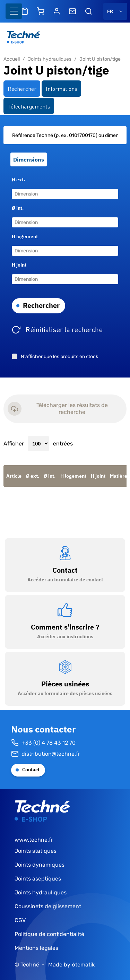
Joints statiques (36, 851)
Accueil (12, 59)
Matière (119, 476)
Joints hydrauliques (50, 59)
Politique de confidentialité (49, 934)
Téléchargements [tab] (29, 106)
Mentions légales (36, 948)
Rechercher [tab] (22, 88)
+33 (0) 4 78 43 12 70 (43, 743)
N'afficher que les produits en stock (59, 357)
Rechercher (41, 305)
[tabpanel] (65, 246)
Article (14, 476)
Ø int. (18, 208)
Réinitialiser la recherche (64, 329)
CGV (20, 920)
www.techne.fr (34, 840)
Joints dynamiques (40, 865)
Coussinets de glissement (48, 906)
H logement (25, 236)
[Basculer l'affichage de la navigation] (14, 11)
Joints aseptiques (38, 879)
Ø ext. (18, 180)
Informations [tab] (62, 88)
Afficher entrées (38, 444)
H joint (19, 265)
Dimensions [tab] (29, 159)
